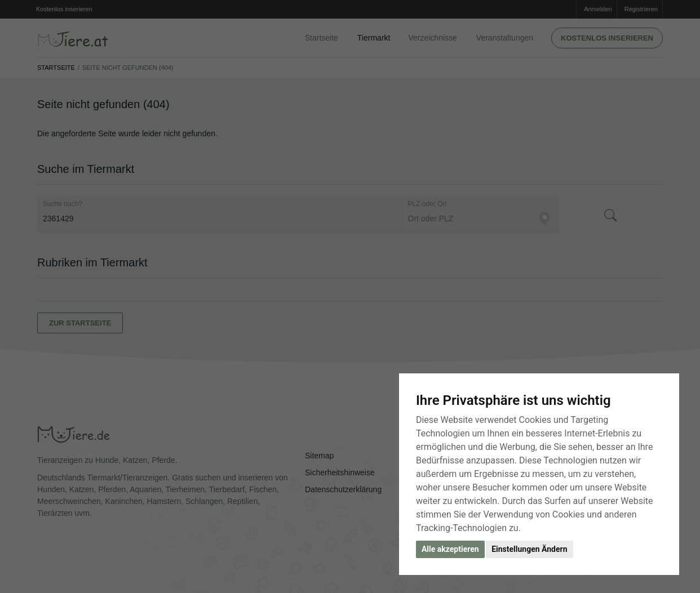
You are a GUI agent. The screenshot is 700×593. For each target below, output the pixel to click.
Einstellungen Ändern (529, 549)
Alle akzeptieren (450, 549)
